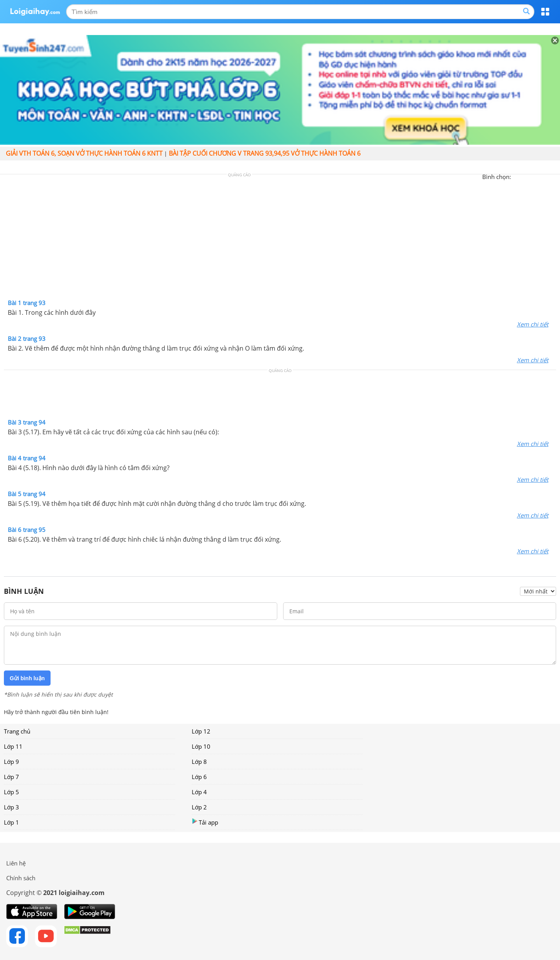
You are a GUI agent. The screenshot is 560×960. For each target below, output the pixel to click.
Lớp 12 (201, 731)
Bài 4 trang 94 (27, 458)
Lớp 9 (11, 762)
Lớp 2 (199, 807)
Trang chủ (17, 731)
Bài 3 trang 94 (27, 422)
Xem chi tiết (533, 324)
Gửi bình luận (27, 678)
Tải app (205, 822)
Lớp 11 (13, 746)
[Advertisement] (280, 239)
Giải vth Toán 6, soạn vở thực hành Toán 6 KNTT (84, 153)
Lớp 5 (11, 792)
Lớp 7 (11, 777)
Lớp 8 (199, 762)
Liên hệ (16, 863)
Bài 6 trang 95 (27, 530)
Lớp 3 (11, 807)
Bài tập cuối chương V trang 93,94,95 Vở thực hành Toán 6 (265, 153)
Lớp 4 (199, 792)
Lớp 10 (201, 746)
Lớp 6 (199, 777)
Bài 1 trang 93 (27, 303)
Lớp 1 (11, 822)
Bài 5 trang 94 (27, 494)
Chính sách (21, 878)
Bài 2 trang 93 (27, 339)
